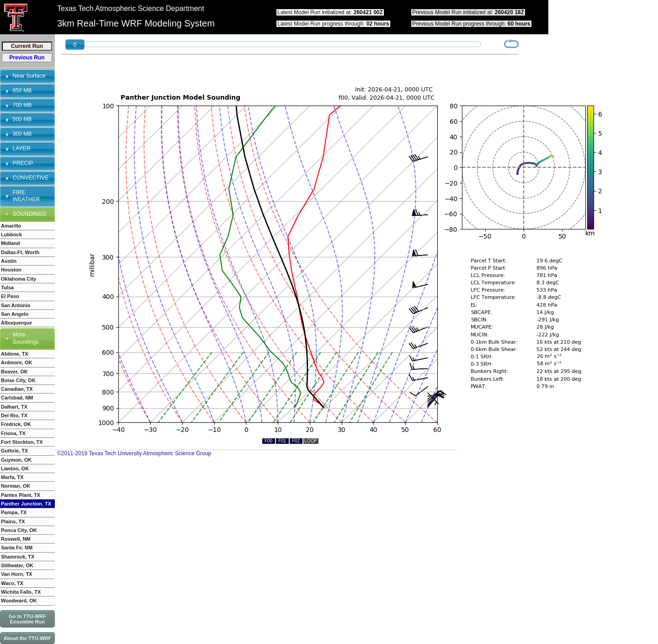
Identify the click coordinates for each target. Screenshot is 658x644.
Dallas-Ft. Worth (20, 252)
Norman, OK (16, 486)
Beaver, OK (14, 372)
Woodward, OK (19, 601)
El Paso (10, 296)
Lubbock (11, 234)
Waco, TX (12, 583)
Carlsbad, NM (17, 398)
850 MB (22, 90)
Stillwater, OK (17, 565)
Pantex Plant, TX (21, 495)
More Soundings (26, 338)
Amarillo (11, 226)
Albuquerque (16, 323)
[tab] (27, 76)
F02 (296, 441)
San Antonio (16, 305)
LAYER (22, 149)
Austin (9, 261)
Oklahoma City (19, 279)
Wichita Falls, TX (21, 592)
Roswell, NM (16, 539)
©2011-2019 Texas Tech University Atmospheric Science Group (134, 453)
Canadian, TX (17, 389)
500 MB (22, 119)
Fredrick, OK (16, 424)
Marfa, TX (12, 477)
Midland (11, 243)
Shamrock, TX (18, 557)
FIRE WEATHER (27, 196)
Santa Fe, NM (17, 548)
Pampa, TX (14, 512)
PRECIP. (24, 163)
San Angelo (15, 314)
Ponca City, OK (19, 530)
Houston (11, 270)
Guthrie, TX (14, 451)
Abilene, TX (15, 354)
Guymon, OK (16, 460)
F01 (282, 441)
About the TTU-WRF (27, 638)
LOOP (311, 441)
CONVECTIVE (31, 178)
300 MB (22, 134)
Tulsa (7, 287)
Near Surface (29, 76)
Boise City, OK (18, 380)
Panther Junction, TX (26, 504)
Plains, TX (13, 522)
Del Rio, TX (14, 415)
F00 (268, 441)
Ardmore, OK (16, 362)
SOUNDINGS (29, 214)
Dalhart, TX (14, 407)
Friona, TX (13, 433)
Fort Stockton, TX (22, 442)
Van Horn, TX (16, 574)
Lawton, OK (15, 468)
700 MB (22, 105)
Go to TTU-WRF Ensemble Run (27, 619)
